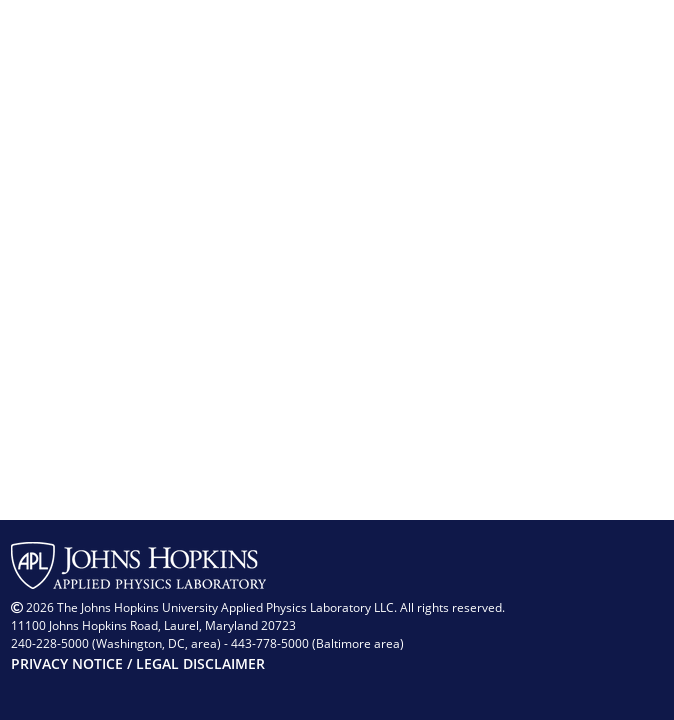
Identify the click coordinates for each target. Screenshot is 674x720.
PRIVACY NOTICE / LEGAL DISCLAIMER (138, 663)
